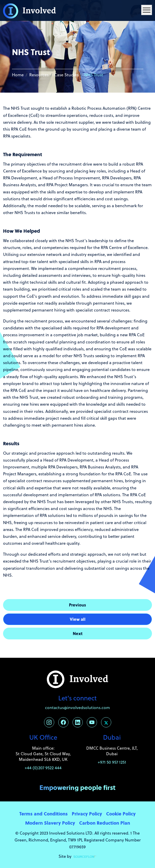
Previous (77, 605)
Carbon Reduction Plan (105, 823)
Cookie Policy (121, 814)
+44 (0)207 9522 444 (43, 768)
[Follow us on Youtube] (92, 722)
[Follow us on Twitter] (106, 722)
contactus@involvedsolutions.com (77, 708)
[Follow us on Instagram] (49, 722)
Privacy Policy (87, 814)
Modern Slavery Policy (50, 823)
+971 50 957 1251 (112, 762)
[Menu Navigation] (147, 10)
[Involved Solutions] (30, 10)
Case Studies (66, 75)
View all (78, 619)
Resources (39, 75)
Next (78, 633)
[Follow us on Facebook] (63, 722)
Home (18, 75)
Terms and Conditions (44, 814)
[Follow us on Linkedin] (78, 722)
